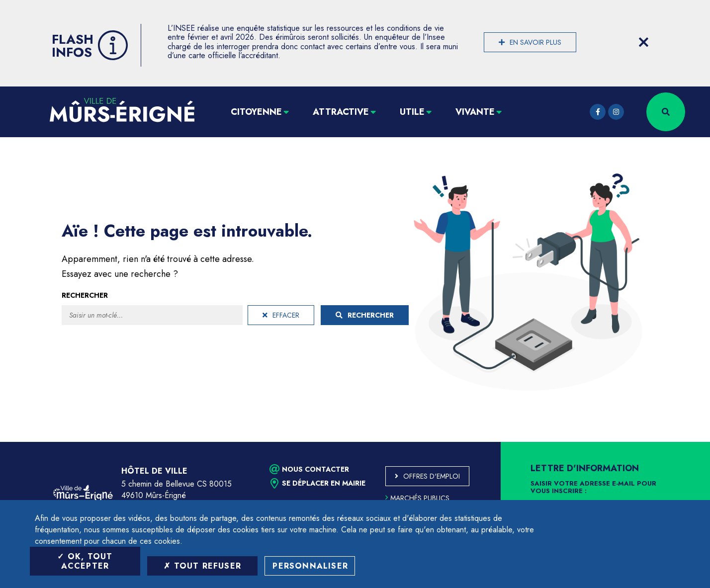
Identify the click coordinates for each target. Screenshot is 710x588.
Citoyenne (256, 112)
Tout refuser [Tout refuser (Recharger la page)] (202, 566)
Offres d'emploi (432, 476)
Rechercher (85, 295)
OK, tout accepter (85, 561)
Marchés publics (417, 498)
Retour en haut (680, 442)
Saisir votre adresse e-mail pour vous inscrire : (593, 488)
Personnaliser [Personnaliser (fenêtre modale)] (310, 566)
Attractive (341, 112)
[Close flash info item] (643, 42)
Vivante (475, 112)
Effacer (281, 315)
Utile (412, 112)
